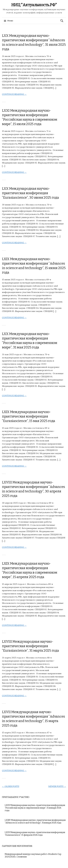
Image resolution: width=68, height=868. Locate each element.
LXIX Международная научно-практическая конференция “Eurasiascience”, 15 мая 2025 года (29, 416)
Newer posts (57, 786)
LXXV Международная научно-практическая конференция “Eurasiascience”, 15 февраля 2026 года (35, 834)
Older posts (11, 786)
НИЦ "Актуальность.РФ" (34, 5)
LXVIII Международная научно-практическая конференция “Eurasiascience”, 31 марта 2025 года (30, 646)
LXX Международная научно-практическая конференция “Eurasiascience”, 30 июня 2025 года (30, 193)
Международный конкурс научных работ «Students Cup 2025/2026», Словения (33, 855)
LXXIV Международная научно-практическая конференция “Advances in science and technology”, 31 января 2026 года (35, 821)
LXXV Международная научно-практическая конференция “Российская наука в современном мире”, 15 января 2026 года (35, 808)
